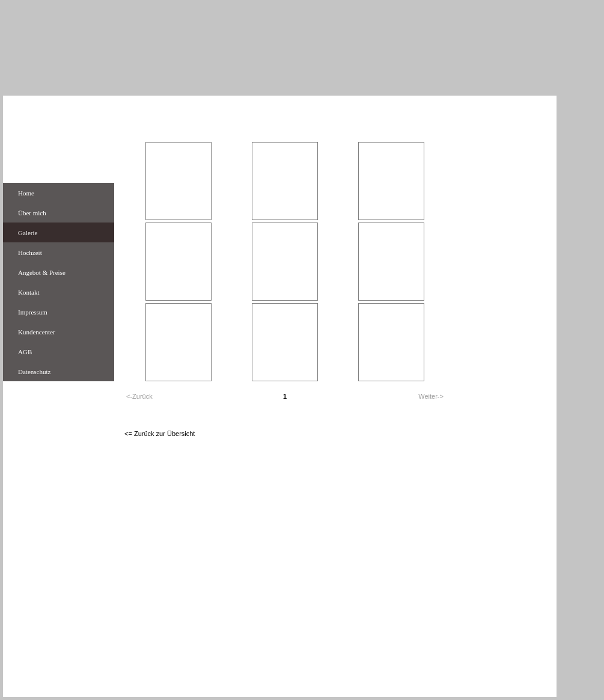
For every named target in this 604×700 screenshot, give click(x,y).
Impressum (33, 312)
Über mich (32, 213)
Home (26, 193)
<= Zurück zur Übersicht (160, 434)
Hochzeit (30, 253)
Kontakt (29, 292)
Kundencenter (37, 332)
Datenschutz (34, 372)
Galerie (28, 233)
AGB (25, 352)
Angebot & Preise (42, 272)
